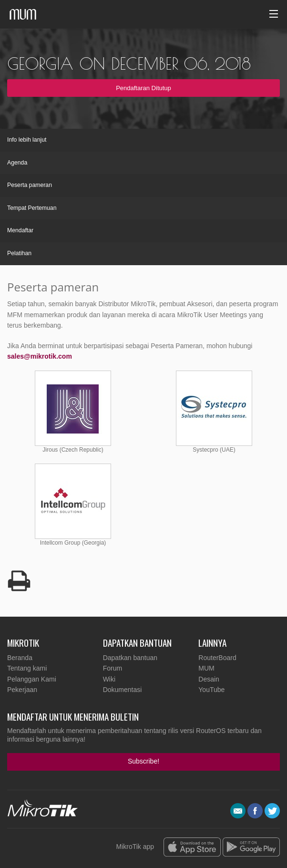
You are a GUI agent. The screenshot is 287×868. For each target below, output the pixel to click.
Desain (209, 679)
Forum (113, 668)
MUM (206, 668)
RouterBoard (217, 658)
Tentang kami (27, 668)
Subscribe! (143, 761)
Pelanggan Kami (32, 679)
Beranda (20, 658)
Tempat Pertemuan (32, 208)
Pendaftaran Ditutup (143, 88)
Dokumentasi (123, 690)
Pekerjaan (22, 690)
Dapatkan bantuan (130, 658)
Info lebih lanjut (27, 140)
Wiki (109, 679)
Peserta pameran (30, 185)
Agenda (17, 163)
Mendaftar (20, 230)
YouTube (211, 690)
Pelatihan (19, 253)
